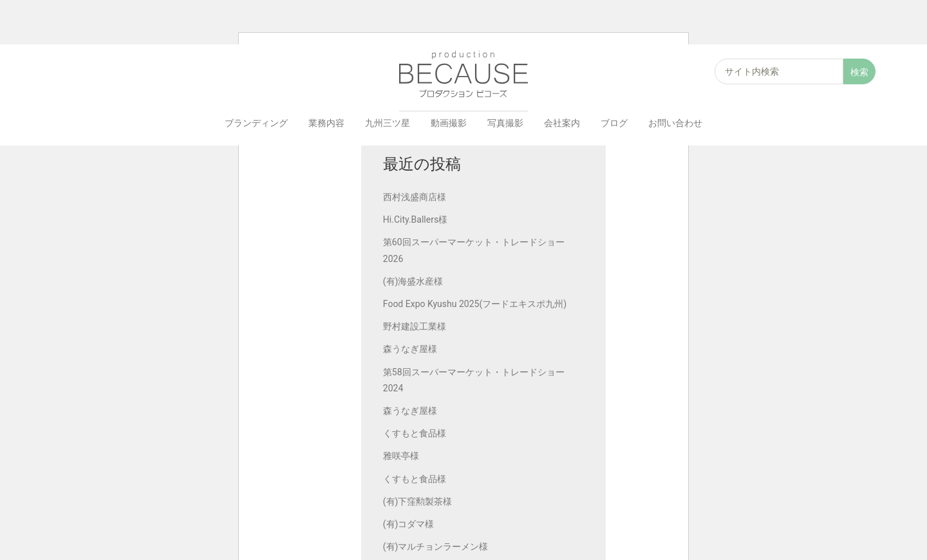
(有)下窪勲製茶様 (419, 502)
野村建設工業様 (416, 327)
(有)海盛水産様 (415, 282)
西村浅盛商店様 (416, 198)
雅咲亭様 (402, 456)
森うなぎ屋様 (411, 350)
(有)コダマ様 (410, 525)
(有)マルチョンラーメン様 (437, 547)
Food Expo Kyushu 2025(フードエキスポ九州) (476, 304)
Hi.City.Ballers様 (417, 220)
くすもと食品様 (416, 434)
